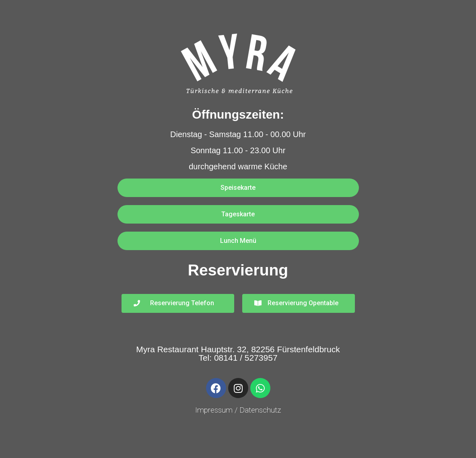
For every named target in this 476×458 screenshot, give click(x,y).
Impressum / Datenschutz (238, 410)
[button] (238, 188)
